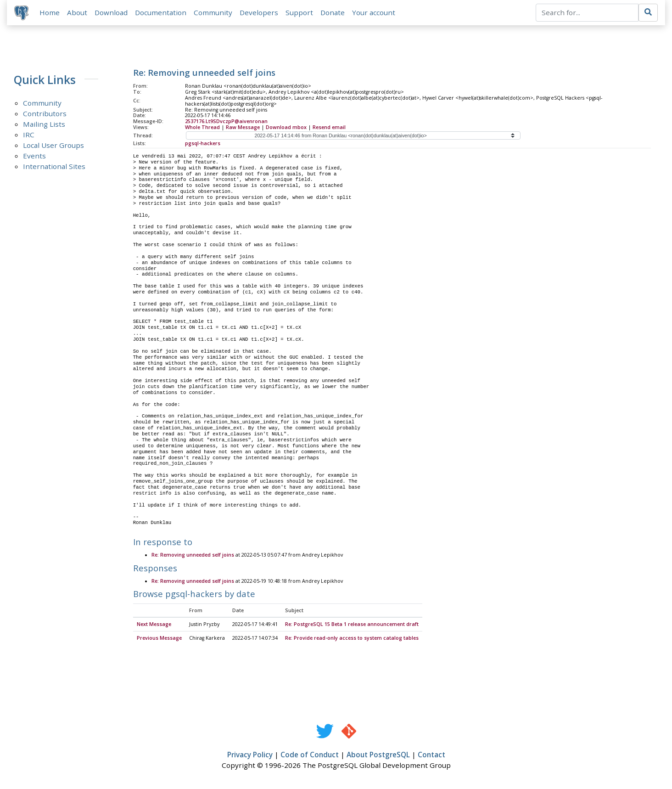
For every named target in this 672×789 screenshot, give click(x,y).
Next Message (154, 625)
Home (50, 12)
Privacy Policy (250, 755)
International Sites (54, 166)
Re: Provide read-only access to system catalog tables (352, 638)
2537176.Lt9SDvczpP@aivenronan (226, 121)
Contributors (45, 113)
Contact (431, 755)
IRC (29, 135)
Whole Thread (202, 127)
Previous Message (159, 638)
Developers (259, 12)
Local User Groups (53, 145)
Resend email (329, 127)
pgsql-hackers (203, 143)
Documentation (161, 12)
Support (299, 12)
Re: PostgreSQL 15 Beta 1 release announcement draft (352, 625)
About (77, 12)
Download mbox (286, 127)
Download (111, 12)
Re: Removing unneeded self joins (193, 555)
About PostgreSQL (378, 755)
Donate (333, 12)
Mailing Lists (44, 124)
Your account (374, 12)
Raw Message (243, 127)
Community (213, 12)
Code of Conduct (310, 755)
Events (34, 156)
